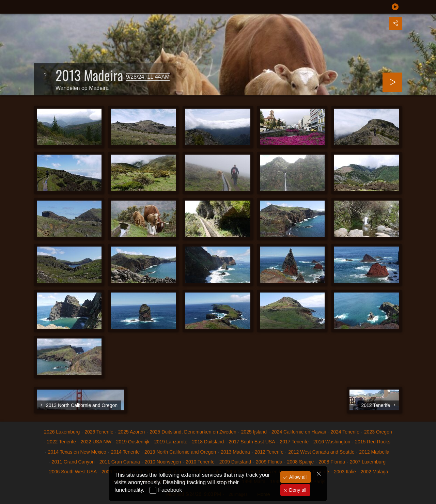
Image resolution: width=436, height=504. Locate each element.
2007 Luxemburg (368, 462)
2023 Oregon (378, 432)
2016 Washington (332, 442)
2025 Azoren (132, 432)
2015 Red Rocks (373, 442)
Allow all (297, 477)
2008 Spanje (301, 462)
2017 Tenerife (294, 442)
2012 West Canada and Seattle (321, 452)
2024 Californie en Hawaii (299, 432)
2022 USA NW (96, 442)
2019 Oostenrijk (133, 442)
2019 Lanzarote (171, 442)
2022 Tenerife (61, 442)
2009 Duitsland (235, 462)
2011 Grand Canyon (73, 462)
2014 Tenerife (126, 452)
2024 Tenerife (345, 432)
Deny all (297, 490)
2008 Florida (332, 462)
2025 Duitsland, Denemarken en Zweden (193, 432)
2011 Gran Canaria (120, 462)
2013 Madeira (235, 452)
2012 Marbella (374, 452)
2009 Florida (269, 462)
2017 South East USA (252, 442)
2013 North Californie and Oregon (180, 452)
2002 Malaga (375, 472)
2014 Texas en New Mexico (77, 452)
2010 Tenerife (200, 462)
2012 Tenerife (269, 452)
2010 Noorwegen (163, 462)
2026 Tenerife (99, 432)
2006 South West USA (73, 472)
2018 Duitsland (208, 442)
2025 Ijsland (254, 432)
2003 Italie (345, 472)
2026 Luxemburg (62, 432)
